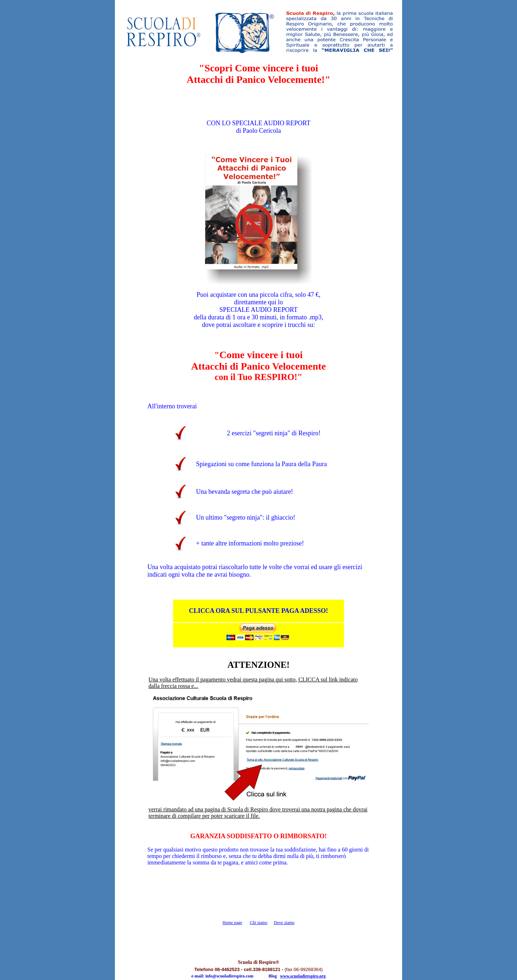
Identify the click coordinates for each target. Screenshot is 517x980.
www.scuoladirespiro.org (303, 976)
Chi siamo (259, 923)
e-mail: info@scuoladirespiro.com (222, 976)
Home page (232, 923)
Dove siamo (284, 923)
